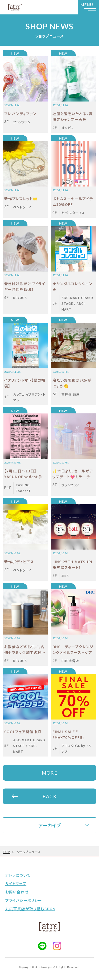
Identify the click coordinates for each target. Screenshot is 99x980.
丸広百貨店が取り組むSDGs (30, 909)
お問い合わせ (17, 892)
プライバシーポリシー (24, 900)
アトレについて (18, 875)
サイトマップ (16, 883)
